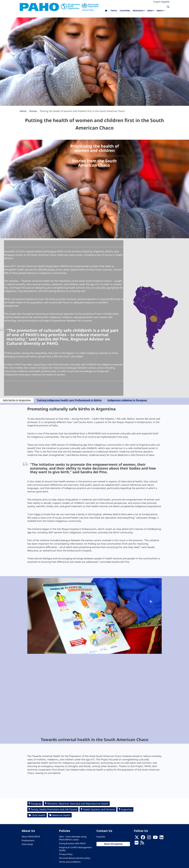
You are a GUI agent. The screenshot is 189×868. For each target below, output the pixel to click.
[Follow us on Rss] (142, 844)
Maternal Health (61, 815)
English (157, 2)
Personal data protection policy (75, 858)
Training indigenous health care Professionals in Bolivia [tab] (69, 400)
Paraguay (36, 804)
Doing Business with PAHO (72, 843)
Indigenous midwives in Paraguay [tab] (127, 400)
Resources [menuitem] (138, 11)
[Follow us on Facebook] (143, 838)
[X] (137, 838)
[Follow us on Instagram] (149, 838)
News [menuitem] (150, 11)
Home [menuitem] (106, 11)
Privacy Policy (66, 854)
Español (165, 2)
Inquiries (101, 837)
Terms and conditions (70, 862)
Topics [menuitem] (114, 11)
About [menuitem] (160, 11)
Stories (33, 111)
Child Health (39, 815)
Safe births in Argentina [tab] (17, 400)
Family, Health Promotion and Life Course (54, 809)
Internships (27, 844)
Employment (28, 840)
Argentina (127, 809)
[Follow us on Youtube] (155, 838)
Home (23, 111)
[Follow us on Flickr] (136, 844)
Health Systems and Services (99, 809)
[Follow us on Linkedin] (161, 838)
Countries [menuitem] (125, 11)
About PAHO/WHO (31, 837)
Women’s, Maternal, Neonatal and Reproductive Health (78, 804)
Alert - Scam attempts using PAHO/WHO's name (73, 838)
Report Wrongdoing (113, 844)
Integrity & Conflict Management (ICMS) (75, 849)
